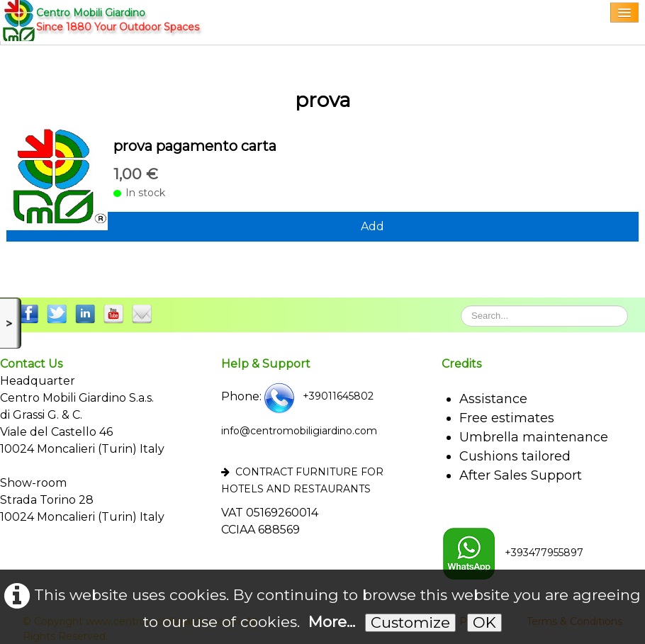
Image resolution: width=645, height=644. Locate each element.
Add (372, 226)
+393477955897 (512, 553)
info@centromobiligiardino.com (299, 431)
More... (332, 622)
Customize (410, 622)
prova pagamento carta (195, 146)
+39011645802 (318, 396)
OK (484, 622)
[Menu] (624, 12)
